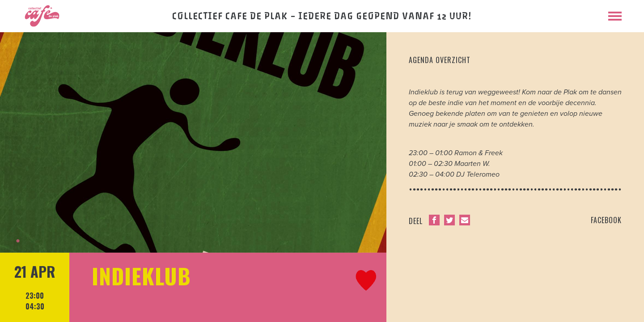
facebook (606, 220)
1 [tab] (18, 241)
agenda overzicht (440, 60)
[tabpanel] (193, 142)
